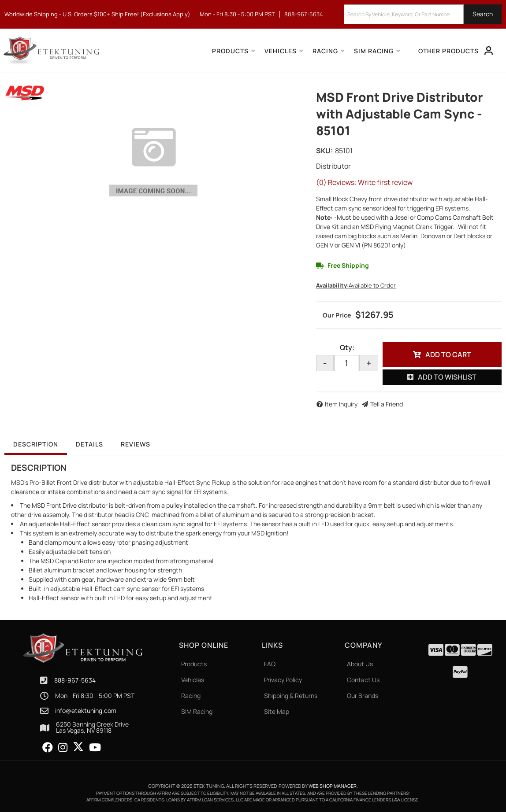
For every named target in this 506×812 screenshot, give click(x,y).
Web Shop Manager (333, 786)
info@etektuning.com (86, 711)
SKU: (324, 151)
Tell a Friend (387, 404)
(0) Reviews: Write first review (364, 182)
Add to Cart (448, 354)
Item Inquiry (341, 404)
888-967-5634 (75, 680)
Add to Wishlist (447, 377)
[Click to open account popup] (489, 51)
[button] (423, 14)
